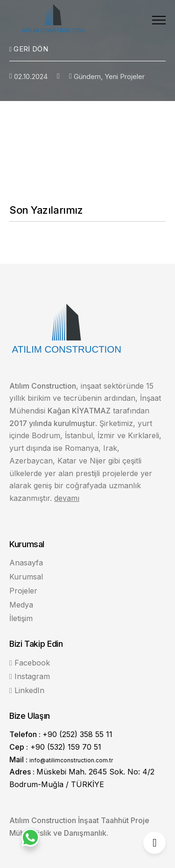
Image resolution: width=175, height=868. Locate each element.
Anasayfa (26, 563)
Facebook (30, 663)
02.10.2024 (28, 76)
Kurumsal (26, 577)
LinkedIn (27, 690)
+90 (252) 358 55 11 (77, 734)
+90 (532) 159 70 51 (66, 747)
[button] (159, 20)
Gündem (87, 76)
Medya (21, 605)
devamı (67, 498)
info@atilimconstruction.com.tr (71, 760)
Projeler (23, 591)
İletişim (21, 618)
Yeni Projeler (125, 76)
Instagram (30, 676)
